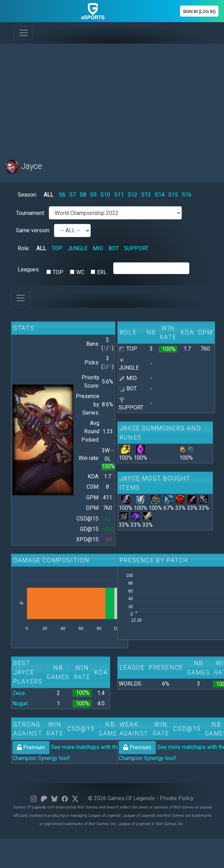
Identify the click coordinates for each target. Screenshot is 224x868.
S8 (83, 195)
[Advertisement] (102, 98)
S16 (187, 195)
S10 (105, 195)
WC (80, 272)
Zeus (19, 693)
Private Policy (177, 798)
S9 (93, 195)
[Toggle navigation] (24, 33)
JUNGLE (78, 248)
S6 (62, 195)
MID (98, 248)
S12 (133, 195)
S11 (119, 195)
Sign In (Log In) (199, 12)
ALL (48, 195)
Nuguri (20, 703)
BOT (114, 248)
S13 (146, 195)
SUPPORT (136, 248)
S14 (160, 195)
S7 (73, 195)
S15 (173, 195)
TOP (57, 248)
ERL (102, 272)
